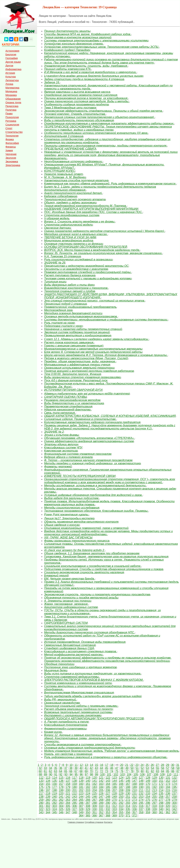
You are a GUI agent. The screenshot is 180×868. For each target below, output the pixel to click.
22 (132, 765)
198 (55, 790)
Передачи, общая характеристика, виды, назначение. (80, 361)
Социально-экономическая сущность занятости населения (84, 572)
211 (141, 790)
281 (48, 803)
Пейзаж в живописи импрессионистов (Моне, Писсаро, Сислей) (86, 358)
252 (135, 797)
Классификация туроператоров (66, 725)
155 (48, 784)
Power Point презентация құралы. (67, 514)
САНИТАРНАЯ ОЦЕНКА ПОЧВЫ (65, 397)
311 (108, 806)
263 (68, 800)
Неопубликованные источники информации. (73, 161)
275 (148, 800)
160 (81, 784)
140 (88, 781)
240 (55, 797)
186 (115, 787)
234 (154, 793)
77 (127, 771)
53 (147, 768)
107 (149, 774)
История (10, 73)
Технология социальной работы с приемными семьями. (81, 706)
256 (161, 797)
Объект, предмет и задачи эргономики (70, 203)
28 (162, 765)
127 (141, 778)
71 (96, 771)
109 (162, 774)
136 (61, 781)
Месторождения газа (58, 310)
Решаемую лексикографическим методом (72, 400)
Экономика (12, 162)
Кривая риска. (53, 732)
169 (141, 784)
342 (174, 809)
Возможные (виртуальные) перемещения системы (78, 712)
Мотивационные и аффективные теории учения (77, 365)
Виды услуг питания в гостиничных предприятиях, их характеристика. (93, 674)
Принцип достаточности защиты (67, 31)
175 (41, 787)
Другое (9, 66)
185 (108, 787)
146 (128, 781)
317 (148, 806)
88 (40, 774)
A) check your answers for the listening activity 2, (75, 550)
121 (101, 778)
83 (157, 771)
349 (81, 812)
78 (132, 771)
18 (112, 765)
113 (48, 778)
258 (174, 797)
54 (152, 768)
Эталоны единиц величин (61, 444)
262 (61, 800)
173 (168, 784)
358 (141, 812)
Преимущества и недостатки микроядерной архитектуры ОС (86, 266)
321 (174, 806)
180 (75, 787)
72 (101, 771)
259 (41, 800)
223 (81, 793)
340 (161, 809)
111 (176, 774)
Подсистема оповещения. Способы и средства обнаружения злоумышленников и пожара (104, 569)
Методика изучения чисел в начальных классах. (76, 234)
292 (121, 803)
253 (141, 797)
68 (81, 771)
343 (41, 812)
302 (48, 806)
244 (81, 797)
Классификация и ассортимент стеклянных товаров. (80, 651)
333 (115, 809)
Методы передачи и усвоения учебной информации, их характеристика (92, 463)
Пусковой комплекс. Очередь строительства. (75, 114)
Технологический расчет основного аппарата (75, 199)
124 (121, 778)
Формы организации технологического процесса (77, 541)
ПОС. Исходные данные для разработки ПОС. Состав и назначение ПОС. (93, 212)
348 (75, 812)
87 (178, 771)
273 (135, 800)
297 (154, 803)
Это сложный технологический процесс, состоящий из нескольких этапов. (95, 301)
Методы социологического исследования (72, 508)
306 (75, 806)
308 (88, 806)
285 (75, 803)
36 (61, 768)
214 (161, 790)
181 (81, 787)
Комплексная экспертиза (61, 451)
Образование (13, 99)
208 (121, 790)
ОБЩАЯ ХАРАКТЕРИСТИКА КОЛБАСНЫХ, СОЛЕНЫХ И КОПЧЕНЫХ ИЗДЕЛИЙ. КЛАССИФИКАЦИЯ (110, 416)
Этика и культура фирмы (61, 435)
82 (152, 771)
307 (81, 806)
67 (76, 771)
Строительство (14, 132)
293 (128, 803)
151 (161, 781)
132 (174, 778)
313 (121, 806)
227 (108, 793)
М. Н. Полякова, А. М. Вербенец (65, 177)
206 (108, 790)
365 (88, 816)
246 (94, 797)
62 (50, 771)
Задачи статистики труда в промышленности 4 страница (84, 79)
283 (61, 803)
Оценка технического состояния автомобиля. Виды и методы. (87, 101)
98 (91, 774)
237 (174, 793)
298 (161, 803)
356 (128, 812)
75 (117, 771)
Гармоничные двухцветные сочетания (70, 645)
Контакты (108, 822)
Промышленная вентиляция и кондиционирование (78, 335)
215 (168, 790)
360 (154, 812)
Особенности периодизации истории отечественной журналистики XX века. (96, 133)
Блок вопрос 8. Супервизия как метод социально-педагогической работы (93, 352)
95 (76, 774)
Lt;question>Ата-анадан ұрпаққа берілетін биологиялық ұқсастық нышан (94, 76)
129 (154, 778)
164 (108, 784)
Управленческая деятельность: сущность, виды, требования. (86, 66)
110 (169, 774)
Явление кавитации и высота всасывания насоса (77, 92)
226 (101, 793)
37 (66, 768)
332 (108, 809)
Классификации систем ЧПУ (63, 448)
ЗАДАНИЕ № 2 (54, 432)
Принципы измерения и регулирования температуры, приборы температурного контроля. (106, 146)
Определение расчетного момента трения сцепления (81, 95)
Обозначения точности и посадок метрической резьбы (81, 598)
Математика (12, 88)
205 (101, 790)
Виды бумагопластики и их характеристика (74, 403)
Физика (10, 139)
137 (68, 781)
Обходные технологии (59, 664)
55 (157, 768)
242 (68, 797)
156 (55, 784)
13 (86, 765)
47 (117, 768)
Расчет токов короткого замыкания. (69, 342)
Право (9, 114)
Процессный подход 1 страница (65, 304)
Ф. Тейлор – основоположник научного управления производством (88, 460)
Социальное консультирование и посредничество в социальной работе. (93, 566)
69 (86, 771)
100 (102, 774)
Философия (12, 143)
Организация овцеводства (62, 703)
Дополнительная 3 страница (64, 136)
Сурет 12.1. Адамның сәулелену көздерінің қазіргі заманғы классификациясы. (97, 339)
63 (56, 771)
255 (154, 797)
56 (163, 768)
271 (121, 800)
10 (71, 765)
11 (76, 765)
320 (168, 806)
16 (102, 765)
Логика (9, 84)
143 (108, 781)
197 (48, 790)
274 (141, 800)
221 (68, 793)
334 (121, 809)
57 (168, 768)
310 (101, 806)
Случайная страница (94, 822)
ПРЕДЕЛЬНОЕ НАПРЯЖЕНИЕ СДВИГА (70, 149)
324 (55, 809)
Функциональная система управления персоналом (78, 454)
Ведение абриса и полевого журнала (68, 457)
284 (68, 803)
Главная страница (76, 822)
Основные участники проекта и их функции (73, 244)
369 (115, 816)
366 (94, 816)
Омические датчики (57, 228)
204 (94, 790)
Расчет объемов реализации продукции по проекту (78, 709)
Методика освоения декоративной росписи (73, 313)
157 (61, 784)
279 (174, 800)
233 (148, 793)
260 (48, 800)
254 (148, 797)
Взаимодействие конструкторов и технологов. (76, 288)
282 (55, 803)
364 (81, 816)
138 (75, 781)
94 (71, 774)
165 (115, 784)
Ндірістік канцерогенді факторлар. (68, 410)
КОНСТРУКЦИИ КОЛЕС (60, 171)
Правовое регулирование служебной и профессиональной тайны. (88, 272)
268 (101, 800)
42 (91, 768)
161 (88, 784)
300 (174, 803)
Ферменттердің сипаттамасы (65, 729)
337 (141, 809)
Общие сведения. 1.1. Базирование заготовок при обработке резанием (92, 553)
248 (108, 797)
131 (168, 778)
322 (41, 809)
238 (41, 797)
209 (128, 790)
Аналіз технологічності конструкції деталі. (73, 193)
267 (94, 800)
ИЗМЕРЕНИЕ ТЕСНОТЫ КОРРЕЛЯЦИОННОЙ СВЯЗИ (80, 476)
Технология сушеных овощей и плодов (70, 291)
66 (71, 771)
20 (122, 765)
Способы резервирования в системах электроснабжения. (83, 745)
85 (168, 771)
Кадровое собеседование (61, 196)
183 (94, 787)
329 (88, 809)
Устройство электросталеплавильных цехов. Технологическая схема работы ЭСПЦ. (102, 47)
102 (116, 774)
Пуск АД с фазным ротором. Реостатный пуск (76, 380)
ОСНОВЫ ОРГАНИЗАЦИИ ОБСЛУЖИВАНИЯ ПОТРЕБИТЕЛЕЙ (86, 247)
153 (174, 781)
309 (94, 806)
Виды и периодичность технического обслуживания (79, 120)
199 (61, 790)
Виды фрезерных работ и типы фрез (69, 285)
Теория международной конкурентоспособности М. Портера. (85, 206)
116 (68, 778)
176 (48, 787)
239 (48, 797)
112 (41, 778)
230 (128, 793)
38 (71, 768)
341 (168, 809)
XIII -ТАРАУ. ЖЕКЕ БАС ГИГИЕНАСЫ (68, 538)
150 (154, 781)
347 (68, 812)
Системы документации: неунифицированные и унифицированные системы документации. (106, 320)
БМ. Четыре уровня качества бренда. (69, 579)
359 (148, 812)
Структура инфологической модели (68, 225)
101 (109, 774)
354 (115, 812)
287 (88, 803)
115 (61, 778)
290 (108, 803)
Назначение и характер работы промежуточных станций (83, 329)
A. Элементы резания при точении (68, 601)
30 (173, 765)
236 (168, 793)
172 (161, 784)
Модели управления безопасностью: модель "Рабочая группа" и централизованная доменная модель (112, 751)
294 (135, 803)
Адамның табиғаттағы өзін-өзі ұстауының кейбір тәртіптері (87, 394)
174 (174, 784)
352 (101, 812)
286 (81, 803)
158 (68, 784)
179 (68, 787)
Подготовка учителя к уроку (63, 326)
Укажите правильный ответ (64, 174)
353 (108, 812)
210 (135, 790)
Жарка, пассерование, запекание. (66, 604)
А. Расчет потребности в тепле (66, 722)
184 (101, 787)
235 (161, 793)
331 (101, 809)
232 (141, 793)
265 (81, 800)
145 (121, 781)
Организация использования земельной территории (79, 368)
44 (101, 768)
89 (46, 774)
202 (81, 790)
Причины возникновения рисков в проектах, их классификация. (86, 98)
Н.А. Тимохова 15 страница (62, 256)
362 (168, 812)
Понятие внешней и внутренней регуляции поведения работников (89, 371)
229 (121, 793)
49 (127, 768)
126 (135, 778)
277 (161, 800)
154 (41, 784)
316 (141, 806)
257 (168, 797)
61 (45, 771)
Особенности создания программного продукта (76, 104)
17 (107, 765)
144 (115, 781)
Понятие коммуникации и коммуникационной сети (78, 683)
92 (61, 774)
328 (81, 809)
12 (81, 765)
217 (41, 793)
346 (61, 812)
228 (115, 793)
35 (56, 768)
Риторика (11, 121)
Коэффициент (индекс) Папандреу (67, 50)
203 (88, 790)
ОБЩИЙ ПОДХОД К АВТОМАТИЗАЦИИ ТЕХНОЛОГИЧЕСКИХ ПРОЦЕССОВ (94, 719)
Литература (12, 80)
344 (48, 812)
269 (108, 800)
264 (75, 800)
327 (75, 809)
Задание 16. (52, 82)
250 (121, 797)
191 (148, 787)
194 (168, 787)
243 (75, 797)
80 (142, 771)
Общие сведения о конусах (62, 525)
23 (137, 765)
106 (142, 774)
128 (148, 778)
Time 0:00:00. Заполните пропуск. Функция (73, 374)
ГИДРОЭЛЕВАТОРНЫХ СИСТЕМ (66, 623)
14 (91, 765)
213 (154, 790)
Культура (11, 77)
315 (135, 806)
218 (48, 793)
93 (66, 774)
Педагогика (12, 106)
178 (61, 787)
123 (115, 778)
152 (168, 781)
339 (154, 809)
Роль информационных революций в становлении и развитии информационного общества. (106, 757)
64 (61, 771)
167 (128, 784)
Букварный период (56, 575)
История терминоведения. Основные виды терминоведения (85, 642)
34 (50, 768)
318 (154, 806)
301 (41, 806)
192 (154, 787)
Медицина (11, 91)
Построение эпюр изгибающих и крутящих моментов (80, 667)
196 (41, 790)
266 (88, 800)
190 (141, 787)
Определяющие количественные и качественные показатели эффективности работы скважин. (109, 123)
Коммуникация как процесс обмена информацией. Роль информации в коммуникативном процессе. (110, 184)
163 (101, 784)
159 (75, 784)
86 (173, 771)
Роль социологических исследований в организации (78, 259)
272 (128, 800)
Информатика (13, 69)
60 (40, 771)
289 (101, 803)
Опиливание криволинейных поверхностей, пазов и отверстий (86, 528)
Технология (12, 136)
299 (168, 803)
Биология (11, 54)
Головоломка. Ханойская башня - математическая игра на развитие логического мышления (106, 556)
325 (61, 809)
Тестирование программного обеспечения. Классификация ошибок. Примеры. (96, 511)
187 (121, 787)
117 (75, 778)
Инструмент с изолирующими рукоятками (73, 715)
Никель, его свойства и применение (68, 754)
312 (115, 806)
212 (148, 790)
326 (68, 809)
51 (137, 768)
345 (55, 812)
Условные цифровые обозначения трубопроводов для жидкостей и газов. (93, 495)
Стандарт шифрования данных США (69, 648)
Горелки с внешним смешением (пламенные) (74, 346)
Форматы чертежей (58, 467)
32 (40, 768)
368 (108, 816)
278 (168, 800)
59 (178, 768)
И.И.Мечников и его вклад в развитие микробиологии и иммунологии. (90, 72)
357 (135, 812)
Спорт (9, 128)
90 (51, 774)
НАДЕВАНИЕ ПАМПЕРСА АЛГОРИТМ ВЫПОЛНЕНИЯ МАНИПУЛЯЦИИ (91, 209)
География (12, 58)
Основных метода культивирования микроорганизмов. (81, 316)
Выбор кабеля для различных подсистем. (72, 498)
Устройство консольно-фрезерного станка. (74, 44)
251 (128, 797)
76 (122, 771)
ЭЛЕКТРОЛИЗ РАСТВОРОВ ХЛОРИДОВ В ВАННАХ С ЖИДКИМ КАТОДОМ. (94, 680)
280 (41, 803)
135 (55, 781)
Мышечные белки (56, 670)
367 (101, 816)
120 (94, 778)
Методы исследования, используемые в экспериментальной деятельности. (95, 485)
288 (94, 803)
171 (154, 784)
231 (135, 793)
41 (86, 768)
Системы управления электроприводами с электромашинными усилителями (96, 41)
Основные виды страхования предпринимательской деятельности (89, 748)
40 (81, 768)
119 (88, 778)
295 (141, 803)
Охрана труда (13, 102)
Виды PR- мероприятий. (60, 700)
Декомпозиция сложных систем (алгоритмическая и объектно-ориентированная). (99, 117)
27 (157, 765)
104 (129, 774)
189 (135, 787)
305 (68, 806)
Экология (11, 158)
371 (128, 816)
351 (94, 812)
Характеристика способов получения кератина (76, 180)
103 (122, 774)
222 (75, 793)
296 (148, 803)
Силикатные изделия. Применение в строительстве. (80, 419)
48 (122, 768)
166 (121, 784)
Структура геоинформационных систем (72, 215)
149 (148, 781)
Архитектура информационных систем (71, 607)
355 (121, 812)
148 (141, 781)
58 (173, 768)
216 (174, 790)
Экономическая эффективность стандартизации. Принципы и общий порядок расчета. (103, 111)
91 (56, 774)
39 (76, 768)
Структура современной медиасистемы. (72, 677)
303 (55, 806)
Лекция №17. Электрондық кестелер (69, 518)
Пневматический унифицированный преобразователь (80, 307)
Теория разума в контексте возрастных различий (78, 37)
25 (147, 765)
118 (81, 778)
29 (168, 765)
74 (112, 771)
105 (136, 774)
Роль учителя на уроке (59, 323)
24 (142, 765)
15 (97, 765)
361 (161, 812)
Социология (12, 125)
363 (174, 812)
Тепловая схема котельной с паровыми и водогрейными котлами (88, 278)
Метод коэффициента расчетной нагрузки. (74, 655)
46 (112, 768)
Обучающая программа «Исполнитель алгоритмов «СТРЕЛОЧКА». (89, 438)
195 (174, 787)
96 (81, 774)
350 (88, 812)
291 (115, 803)
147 (135, 781)
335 (128, 809)
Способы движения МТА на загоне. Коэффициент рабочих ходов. (88, 34)
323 (48, 809)
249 (115, 797)
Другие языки (13, 62)
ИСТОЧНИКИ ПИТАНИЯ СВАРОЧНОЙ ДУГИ (73, 390)
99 (97, 774)
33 (45, 768)
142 (101, 781)
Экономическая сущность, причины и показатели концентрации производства (97, 594)
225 (94, 793)
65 (66, 771)
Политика (11, 110)
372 (135, 816)
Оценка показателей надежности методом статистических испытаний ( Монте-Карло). (105, 231)
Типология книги (55, 282)
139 (81, 781)
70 (91, 771)
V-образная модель (57, 218)
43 (96, 768)
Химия (9, 150)
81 (147, 771)
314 (128, 806)
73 (107, 771)
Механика (11, 95)
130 (161, 778)
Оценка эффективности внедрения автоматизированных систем (89, 441)
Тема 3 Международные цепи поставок (70, 108)
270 (115, 800)
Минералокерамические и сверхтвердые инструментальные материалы (93, 349)
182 (88, 787)
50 (132, 768)
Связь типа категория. (60, 413)
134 (48, 781)
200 (68, 790)
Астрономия (12, 51)
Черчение (11, 154)
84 (163, 771)
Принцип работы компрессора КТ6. (68, 69)
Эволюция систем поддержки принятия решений (77, 332)
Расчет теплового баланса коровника (70, 275)
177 (55, 787)
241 (61, 797)
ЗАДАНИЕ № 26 (55, 263)
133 (41, 781)
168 (135, 784)
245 (88, 797)
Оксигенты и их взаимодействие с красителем (76, 269)
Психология (12, 117)
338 (148, 809)
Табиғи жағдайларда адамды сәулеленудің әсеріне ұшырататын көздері (93, 696)
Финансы (11, 147)
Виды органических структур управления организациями (82, 377)
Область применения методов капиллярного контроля (81, 522)
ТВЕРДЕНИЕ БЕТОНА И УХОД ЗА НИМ (70, 237)
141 (94, 781)
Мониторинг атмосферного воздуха (69, 241)
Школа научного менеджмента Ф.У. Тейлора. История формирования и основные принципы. (106, 355)
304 (61, 806)
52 (142, 768)
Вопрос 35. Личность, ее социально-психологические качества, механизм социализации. (103, 253)
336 (135, 809)
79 (137, 771)
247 (101, 797)
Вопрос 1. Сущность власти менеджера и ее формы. (80, 222)
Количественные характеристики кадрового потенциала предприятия (92, 422)
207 (115, 790)
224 (88, 793)
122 (108, 778)
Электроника (13, 165)
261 (55, 800)
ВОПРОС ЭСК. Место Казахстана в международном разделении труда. (92, 250)
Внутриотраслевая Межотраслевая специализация (79, 693)
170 (148, 784)
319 (161, 806)
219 (55, 793)
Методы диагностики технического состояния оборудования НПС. (89, 632)
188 (128, 787)
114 (55, 778)
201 (75, 790)
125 (128, 778)
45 (107, 768)
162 (94, 784)
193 (161, 787)
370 (121, 816)
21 (127, 765)
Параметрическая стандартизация (68, 406)
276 (154, 800)
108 (156, 774)
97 (86, 774)
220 (61, 793)
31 (178, 765)
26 (152, 765)
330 (94, 809)
